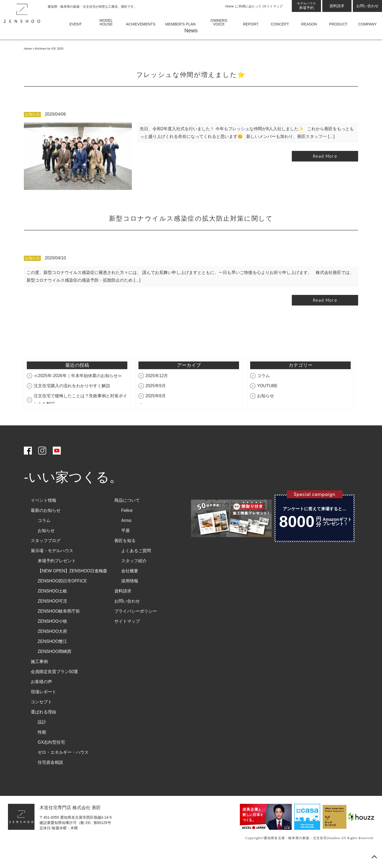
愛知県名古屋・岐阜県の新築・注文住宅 (296, 854)
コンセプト (41, 718)
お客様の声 (41, 698)
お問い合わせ (367, 6)
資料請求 (337, 6)
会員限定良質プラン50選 (54, 688)
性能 (42, 748)
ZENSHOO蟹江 (52, 657)
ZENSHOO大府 (52, 647)
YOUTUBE (267, 402)
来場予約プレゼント (57, 577)
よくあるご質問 (136, 567)
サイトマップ (273, 6)
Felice (127, 526)
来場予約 (306, 6)
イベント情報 (44, 516)
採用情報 (130, 597)
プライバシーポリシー (136, 627)
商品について (127, 516)
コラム (263, 392)
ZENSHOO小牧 (52, 637)
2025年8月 (156, 412)
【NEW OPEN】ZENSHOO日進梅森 (72, 587)
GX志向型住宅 (51, 758)
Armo (126, 536)
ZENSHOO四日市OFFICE (62, 597)
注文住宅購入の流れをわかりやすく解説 (72, 402)
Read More (325, 172)
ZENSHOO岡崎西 (55, 667)
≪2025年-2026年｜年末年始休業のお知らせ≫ (78, 392)
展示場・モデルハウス (52, 567)
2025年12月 (157, 392)
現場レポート (44, 708)
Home (229, 6)
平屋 (125, 546)
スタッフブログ (46, 557)
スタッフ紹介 (134, 577)
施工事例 (39, 677)
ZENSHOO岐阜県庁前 (59, 627)
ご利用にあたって (249, 6)
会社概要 (130, 587)
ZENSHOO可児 (52, 617)
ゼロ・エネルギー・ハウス (63, 768)
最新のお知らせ (46, 526)
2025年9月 (156, 402)
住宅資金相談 (50, 778)
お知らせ (32, 130)
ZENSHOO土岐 (52, 607)
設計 (42, 738)
